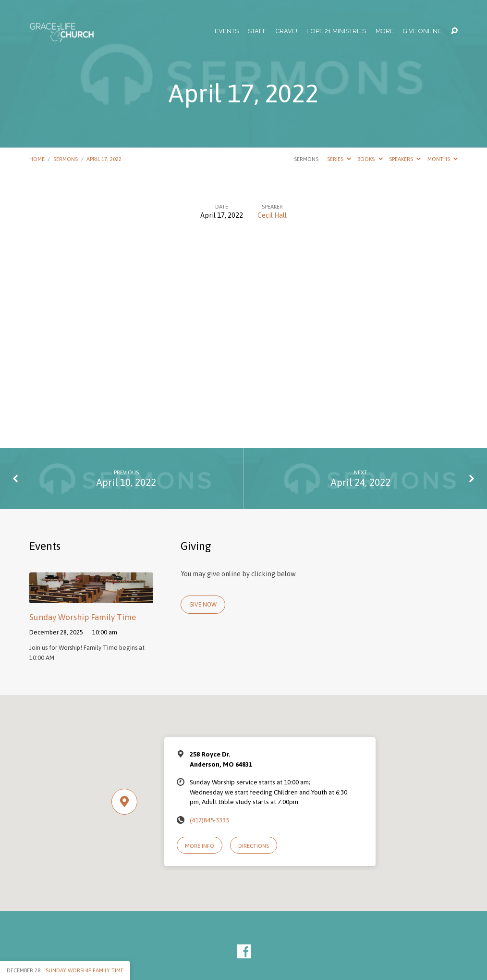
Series (339, 159)
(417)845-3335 (209, 820)
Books (370, 159)
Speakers (405, 159)
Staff (257, 31)
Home (37, 159)
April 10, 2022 (126, 482)
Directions (254, 846)
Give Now (203, 605)
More (385, 31)
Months (443, 159)
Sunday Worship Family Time (83, 617)
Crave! (286, 31)
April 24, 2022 (360, 482)
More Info (200, 846)
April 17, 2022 (104, 159)
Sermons (66, 159)
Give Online (422, 31)
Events (227, 31)
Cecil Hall (272, 215)
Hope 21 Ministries (336, 31)
